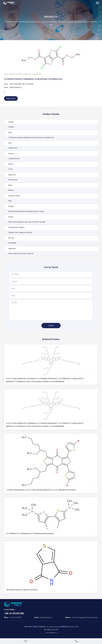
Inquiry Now (11, 98)
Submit (51, 325)
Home (6, 74)
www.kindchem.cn (51, 633)
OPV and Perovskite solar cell (28, 74)
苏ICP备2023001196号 (51, 630)
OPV (40, 74)
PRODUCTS (13, 74)
